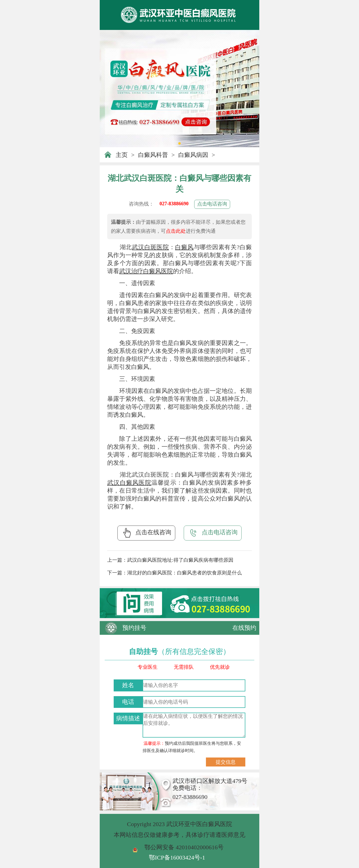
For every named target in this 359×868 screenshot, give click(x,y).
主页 (122, 155)
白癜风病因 (193, 155)
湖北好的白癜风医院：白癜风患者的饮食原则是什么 (184, 573)
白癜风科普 (153, 155)
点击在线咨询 (146, 533)
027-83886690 (174, 204)
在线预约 (244, 628)
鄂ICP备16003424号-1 (177, 858)
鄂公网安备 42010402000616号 (184, 847)
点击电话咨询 (212, 204)
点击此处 (176, 231)
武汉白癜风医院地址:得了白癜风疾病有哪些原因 (180, 560)
